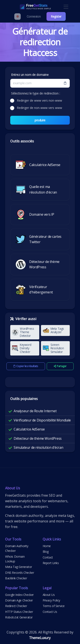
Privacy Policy (51, 600)
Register (56, 16)
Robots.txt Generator (19, 617)
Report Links (51, 563)
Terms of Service (54, 606)
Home (47, 546)
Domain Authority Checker (17, 548)
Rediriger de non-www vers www (39, 108)
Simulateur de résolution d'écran (38, 447)
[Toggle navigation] (66, 7)
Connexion (34, 16)
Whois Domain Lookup (15, 559)
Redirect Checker (16, 606)
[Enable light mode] (17, 17)
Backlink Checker (16, 578)
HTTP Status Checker (19, 612)
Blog (46, 552)
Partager (60, 366)
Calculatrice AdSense (29, 429)
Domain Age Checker (19, 600)
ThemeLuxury (40, 638)
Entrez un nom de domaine (30, 75)
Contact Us (50, 612)
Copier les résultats (26, 366)
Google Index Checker (19, 595)
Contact (48, 557)
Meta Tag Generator (19, 567)
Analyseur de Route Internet (35, 411)
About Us (49, 595)
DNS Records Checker (20, 573)
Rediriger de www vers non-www (39, 100)
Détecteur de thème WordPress (38, 438)
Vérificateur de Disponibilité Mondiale (42, 420)
